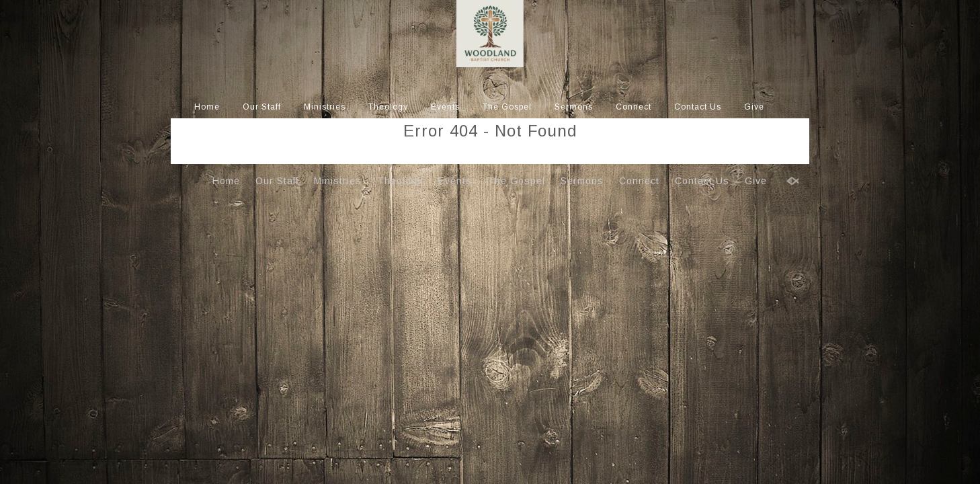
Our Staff (262, 107)
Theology (388, 107)
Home (207, 107)
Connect (634, 107)
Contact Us (698, 107)
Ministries (325, 107)
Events (445, 107)
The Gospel (507, 107)
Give (754, 107)
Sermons (574, 107)
